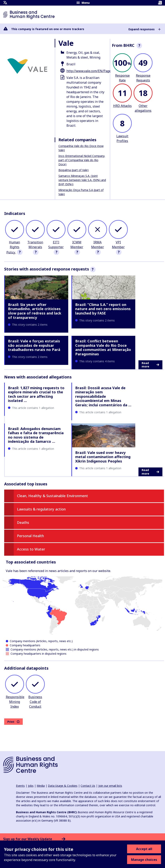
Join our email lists (110, 786)
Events (20, 786)
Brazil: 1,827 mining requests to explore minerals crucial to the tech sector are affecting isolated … (36, 394)
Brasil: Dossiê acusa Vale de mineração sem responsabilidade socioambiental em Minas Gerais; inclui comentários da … (103, 396)
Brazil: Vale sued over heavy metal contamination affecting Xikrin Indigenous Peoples (103, 457)
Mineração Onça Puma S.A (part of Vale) (81, 192)
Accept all (144, 849)
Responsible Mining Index (15, 702)
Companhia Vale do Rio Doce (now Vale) (81, 148)
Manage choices (144, 860)
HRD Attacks (122, 106)
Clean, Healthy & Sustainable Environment (52, 496)
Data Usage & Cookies (63, 786)
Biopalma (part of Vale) (74, 170)
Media (41, 786)
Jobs (31, 786)
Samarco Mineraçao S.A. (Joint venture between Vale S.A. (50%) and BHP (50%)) (82, 180)
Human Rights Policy (13, 247)
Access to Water (31, 549)
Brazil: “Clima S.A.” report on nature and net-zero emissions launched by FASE (103, 309)
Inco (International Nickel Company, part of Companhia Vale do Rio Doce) (82, 160)
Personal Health (30, 536)
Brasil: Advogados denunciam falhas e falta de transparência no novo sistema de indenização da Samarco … (36, 435)
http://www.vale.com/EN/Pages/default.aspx (99, 71)
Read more (150, 365)
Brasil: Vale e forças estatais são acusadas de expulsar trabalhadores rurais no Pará (34, 345)
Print (13, 722)
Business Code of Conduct (35, 702)
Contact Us (88, 786)
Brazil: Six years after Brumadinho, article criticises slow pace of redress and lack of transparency (35, 311)
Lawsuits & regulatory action (41, 509)
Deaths (23, 522)
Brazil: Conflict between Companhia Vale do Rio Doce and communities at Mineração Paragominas (103, 347)
